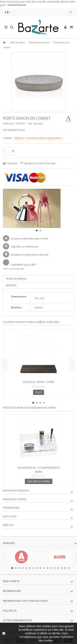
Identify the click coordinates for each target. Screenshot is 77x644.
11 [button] (47, 568)
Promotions (11, 508)
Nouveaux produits (16, 490)
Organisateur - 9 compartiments (38, 468)
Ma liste (71, 13)
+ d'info (44, 238)
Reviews (11, 285)
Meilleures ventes (15, 499)
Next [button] (72, 365)
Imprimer (12, 163)
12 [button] (51, 568)
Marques (9, 543)
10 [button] (44, 568)
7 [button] (33, 568)
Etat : (30, 123)
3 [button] (40, 403)
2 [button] (40, 230)
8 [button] (37, 568)
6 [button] (30, 568)
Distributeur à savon (39, 42)
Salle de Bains (17, 42)
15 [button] (62, 568)
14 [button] (58, 568)
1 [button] (37, 230)
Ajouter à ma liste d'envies (40, 163)
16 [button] (65, 568)
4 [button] (44, 403)
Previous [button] (5, 365)
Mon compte (11, 581)
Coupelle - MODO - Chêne (39, 382)
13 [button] (55, 568)
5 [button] (26, 568)
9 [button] (40, 568)
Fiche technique (16, 279)
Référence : (9, 123)
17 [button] (69, 568)
